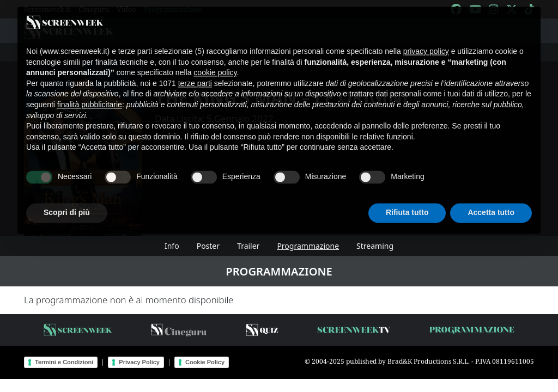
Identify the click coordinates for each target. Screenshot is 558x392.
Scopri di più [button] (67, 204)
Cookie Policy (205, 362)
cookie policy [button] (215, 64)
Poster (208, 246)
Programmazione (308, 246)
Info (172, 246)
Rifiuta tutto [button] (407, 204)
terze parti (195, 74)
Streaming (375, 246)
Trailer (248, 246)
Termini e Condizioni (64, 362)
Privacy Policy (139, 362)
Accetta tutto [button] (491, 204)
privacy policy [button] (426, 42)
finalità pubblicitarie (90, 96)
